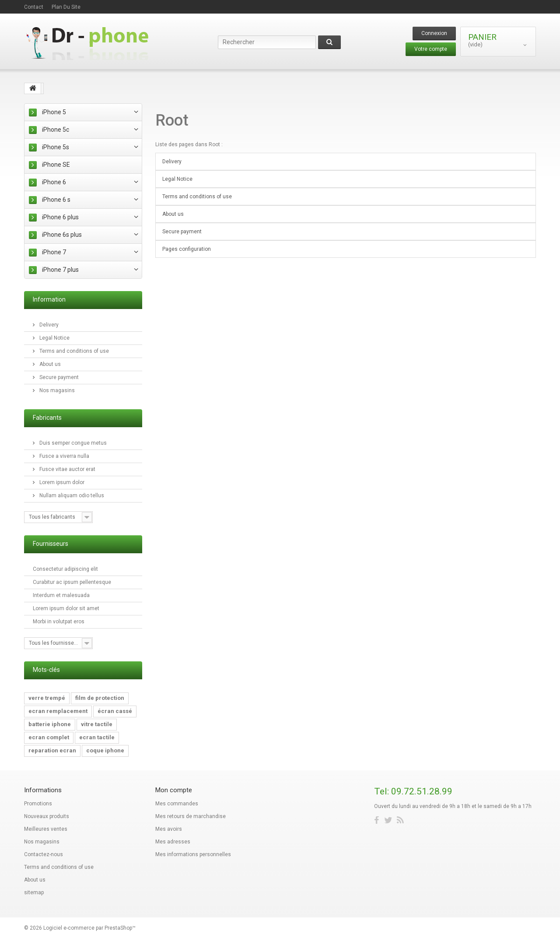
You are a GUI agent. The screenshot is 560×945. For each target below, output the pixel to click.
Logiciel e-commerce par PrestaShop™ (89, 928)
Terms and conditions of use (73, 351)
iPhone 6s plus (62, 235)
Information (49, 299)
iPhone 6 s (56, 200)
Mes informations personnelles (193, 854)
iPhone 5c (56, 130)
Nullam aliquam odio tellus (71, 495)
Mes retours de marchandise (191, 816)
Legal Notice (54, 338)
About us (49, 364)
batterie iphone (50, 724)
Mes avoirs (169, 829)
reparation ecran (52, 750)
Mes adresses (173, 842)
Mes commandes (177, 804)
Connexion (434, 33)
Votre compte (431, 49)
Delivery (48, 325)
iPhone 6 (54, 182)
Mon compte (174, 790)
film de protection (100, 698)
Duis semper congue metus (72, 443)
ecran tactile (97, 737)
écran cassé (115, 711)
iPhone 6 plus (60, 217)
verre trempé (47, 698)
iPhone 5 (54, 112)
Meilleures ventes (46, 829)
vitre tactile (97, 724)
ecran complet (49, 737)
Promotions (38, 804)
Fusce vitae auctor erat (67, 469)
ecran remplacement (58, 711)
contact (34, 7)
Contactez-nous (44, 854)
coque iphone (105, 750)
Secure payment (58, 377)
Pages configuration (187, 249)
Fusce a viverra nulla (64, 456)
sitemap (34, 892)
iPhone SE (56, 165)
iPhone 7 (54, 252)
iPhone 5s (56, 147)
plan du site (66, 7)
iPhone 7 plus (60, 270)
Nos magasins (56, 390)
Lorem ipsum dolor (61, 482)
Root (172, 120)
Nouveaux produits (47, 816)
